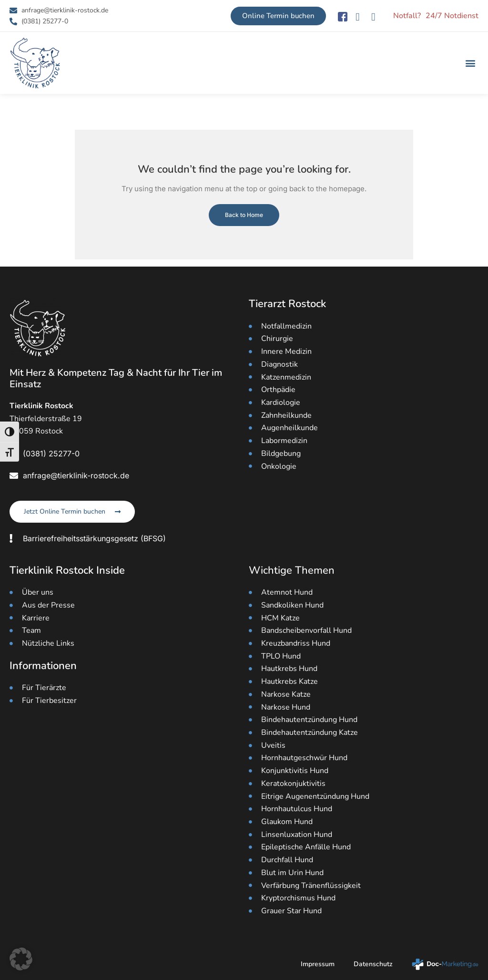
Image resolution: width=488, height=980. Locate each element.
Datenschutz (373, 964)
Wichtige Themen (292, 570)
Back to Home (244, 215)
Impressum (318, 964)
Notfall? (407, 16)
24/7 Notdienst (452, 16)
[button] (471, 63)
